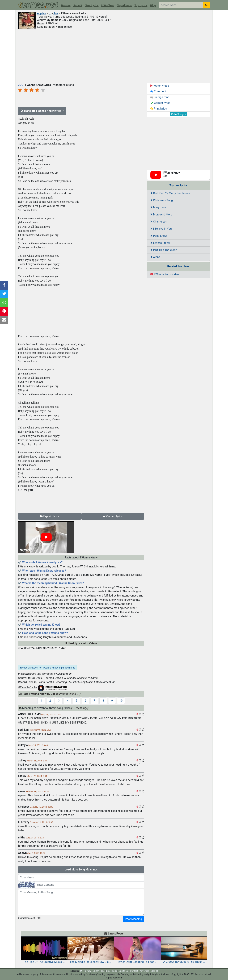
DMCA (96, 971)
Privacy (87, 971)
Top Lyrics (141, 5)
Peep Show (159, 236)
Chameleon (159, 222)
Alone (155, 257)
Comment (158, 91)
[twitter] (81, 971)
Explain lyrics (50, 516)
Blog (153, 5)
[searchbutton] (207, 5)
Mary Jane (158, 207)
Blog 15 (155, 971)
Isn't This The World (164, 250)
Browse (66, 5)
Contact (134, 971)
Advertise (144, 971)
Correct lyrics (113, 516)
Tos (103, 971)
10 (121, 701)
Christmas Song (162, 200)
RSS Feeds (112, 971)
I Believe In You (161, 229)
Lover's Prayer (160, 243)
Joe (56, 13)
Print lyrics (159, 109)
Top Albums (124, 5)
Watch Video (160, 86)
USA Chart (108, 5)
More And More (161, 214)
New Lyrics (92, 5)
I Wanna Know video (165, 274)
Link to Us (123, 971)
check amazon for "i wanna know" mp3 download (47, 668)
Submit (78, 5)
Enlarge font (160, 97)
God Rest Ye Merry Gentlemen (170, 193)
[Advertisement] (114, 56)
